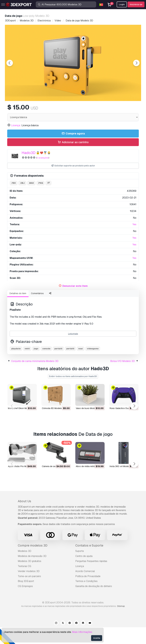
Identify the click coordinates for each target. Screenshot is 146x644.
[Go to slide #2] (63, 109)
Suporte (80, 568)
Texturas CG (24, 583)
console (46, 365)
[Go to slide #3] (83, 109)
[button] (134, 423)
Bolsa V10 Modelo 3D (123, 378)
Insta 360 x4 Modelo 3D (122, 483)
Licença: (16, 142)
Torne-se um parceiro (29, 593)
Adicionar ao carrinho (73, 159)
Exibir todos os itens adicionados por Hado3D (73, 393)
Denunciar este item (75, 303)
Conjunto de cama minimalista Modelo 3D (35, 378)
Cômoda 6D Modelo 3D (54, 425)
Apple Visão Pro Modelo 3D (22, 483)
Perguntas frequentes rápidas (91, 578)
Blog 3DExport (26, 598)
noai (81, 365)
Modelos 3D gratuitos (30, 578)
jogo (36, 365)
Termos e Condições (86, 598)
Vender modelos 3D (29, 588)
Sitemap (121, 623)
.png (40, 200)
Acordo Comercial (85, 588)
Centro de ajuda (84, 573)
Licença (80, 583)
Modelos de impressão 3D (32, 573)
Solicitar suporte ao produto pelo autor (73, 183)
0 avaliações (43, 175)
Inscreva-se (136, 4)
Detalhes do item (18, 310)
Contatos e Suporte (89, 562)
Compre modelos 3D (33, 562)
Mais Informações (82, 632)
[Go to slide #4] (102, 109)
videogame (93, 365)
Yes (134, 241)
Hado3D (29, 170)
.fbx (14, 200)
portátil (58, 365)
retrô (27, 365)
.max (31, 200)
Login (122, 4)
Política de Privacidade (88, 593)
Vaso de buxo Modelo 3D (88, 425)
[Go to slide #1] (44, 109)
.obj (22, 200)
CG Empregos (25, 603)
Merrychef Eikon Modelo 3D (22, 425)
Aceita (97, 638)
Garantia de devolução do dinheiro (94, 603)
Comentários (37, 310)
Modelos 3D (25, 568)
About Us (24, 518)
